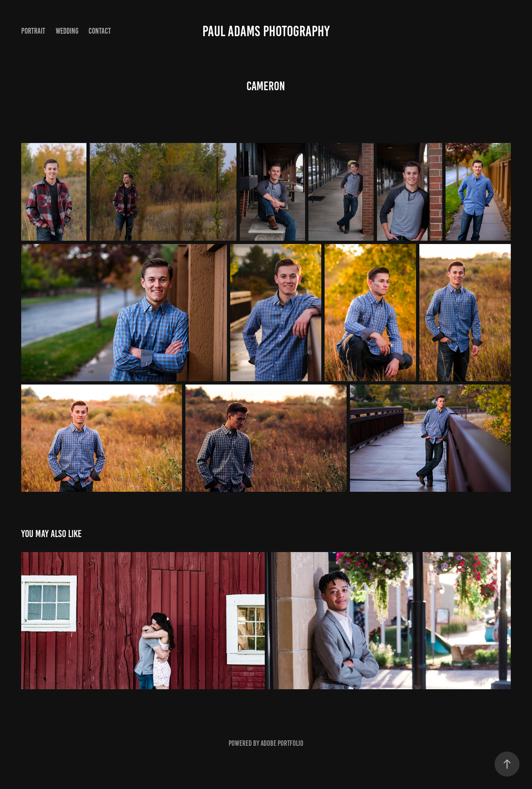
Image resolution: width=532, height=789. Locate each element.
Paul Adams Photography (266, 31)
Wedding (67, 31)
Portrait (33, 31)
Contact (100, 31)
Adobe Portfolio (282, 743)
